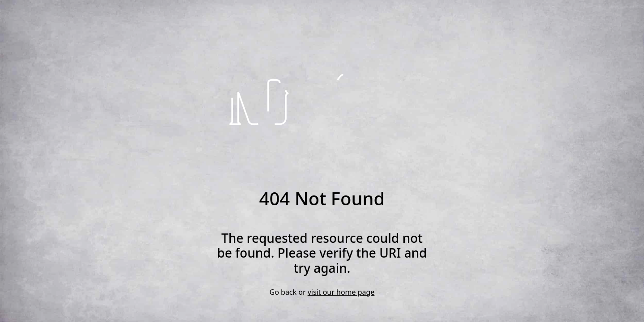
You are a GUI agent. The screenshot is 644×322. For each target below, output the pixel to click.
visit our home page (341, 292)
